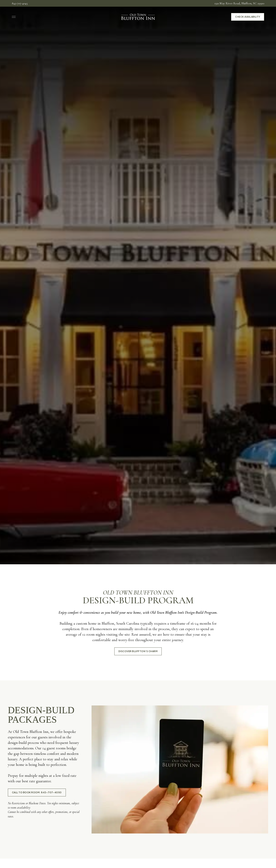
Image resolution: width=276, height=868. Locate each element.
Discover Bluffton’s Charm (138, 651)
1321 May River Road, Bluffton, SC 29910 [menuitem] (239, 3)
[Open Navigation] (14, 17)
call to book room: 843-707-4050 (37, 792)
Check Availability (248, 17)
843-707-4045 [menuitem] (20, 3)
